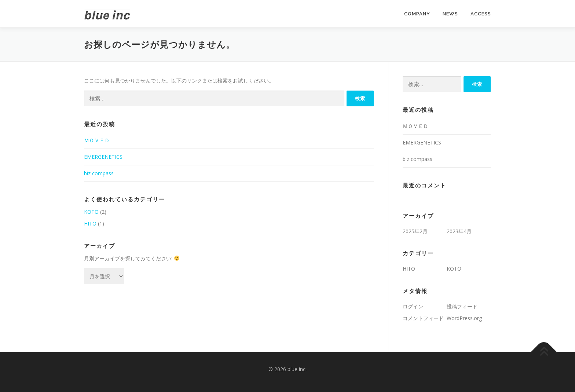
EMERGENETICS (103, 157)
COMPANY (417, 14)
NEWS (450, 14)
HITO (90, 224)
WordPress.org (464, 318)
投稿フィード (462, 306)
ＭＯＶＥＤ (97, 140)
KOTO (91, 212)
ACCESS (481, 14)
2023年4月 (459, 231)
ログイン (413, 306)
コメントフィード (423, 318)
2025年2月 (415, 231)
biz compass (99, 173)
